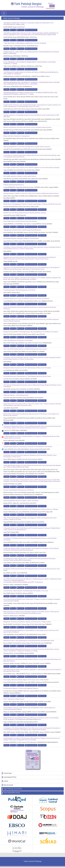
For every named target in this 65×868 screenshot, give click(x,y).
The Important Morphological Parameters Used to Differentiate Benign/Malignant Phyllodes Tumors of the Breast (32, 386)
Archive (6, 781)
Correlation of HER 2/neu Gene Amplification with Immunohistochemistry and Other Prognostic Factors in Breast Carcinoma (31, 320)
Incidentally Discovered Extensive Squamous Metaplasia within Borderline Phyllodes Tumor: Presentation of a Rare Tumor (30, 456)
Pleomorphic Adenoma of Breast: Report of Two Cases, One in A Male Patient (26, 680)
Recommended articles (31, 30)
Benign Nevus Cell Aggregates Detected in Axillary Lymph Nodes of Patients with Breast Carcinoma (32, 204)
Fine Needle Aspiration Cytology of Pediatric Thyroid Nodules (21, 239)
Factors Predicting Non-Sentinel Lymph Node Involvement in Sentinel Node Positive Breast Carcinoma (30, 308)
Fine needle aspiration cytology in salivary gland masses (20, 176)
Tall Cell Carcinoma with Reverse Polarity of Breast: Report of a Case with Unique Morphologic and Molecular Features (32, 660)
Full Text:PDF (20, 30)
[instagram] (3, 443)
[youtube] (3, 437)
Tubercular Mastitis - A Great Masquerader (16, 395)
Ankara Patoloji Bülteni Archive (12, 793)
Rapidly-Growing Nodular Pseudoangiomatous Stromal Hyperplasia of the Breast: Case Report (31, 332)
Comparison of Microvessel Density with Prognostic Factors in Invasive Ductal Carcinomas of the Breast (32, 570)
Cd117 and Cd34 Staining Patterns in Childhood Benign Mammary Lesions (25, 349)
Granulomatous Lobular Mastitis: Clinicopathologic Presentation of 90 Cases (26, 591)
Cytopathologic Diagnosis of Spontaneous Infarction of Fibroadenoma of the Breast (28, 447)
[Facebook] (3, 425)
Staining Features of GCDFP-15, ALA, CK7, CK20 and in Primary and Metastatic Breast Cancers (31, 193)
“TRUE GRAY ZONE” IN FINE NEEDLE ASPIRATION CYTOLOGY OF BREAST (25, 43)
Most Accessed (8, 785)
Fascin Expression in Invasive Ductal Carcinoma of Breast (20, 221)
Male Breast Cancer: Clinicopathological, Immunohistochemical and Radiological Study (29, 641)
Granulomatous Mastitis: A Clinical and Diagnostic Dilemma (21, 688)
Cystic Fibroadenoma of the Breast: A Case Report (18, 340)
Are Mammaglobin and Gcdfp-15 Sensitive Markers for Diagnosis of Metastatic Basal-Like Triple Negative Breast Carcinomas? (31, 437)
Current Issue (8, 773)
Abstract (7, 30)
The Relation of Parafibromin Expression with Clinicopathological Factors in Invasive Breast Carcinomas (30, 539)
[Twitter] (3, 431)
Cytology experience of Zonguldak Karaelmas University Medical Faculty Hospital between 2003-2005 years (32, 116)
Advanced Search (50, 8)
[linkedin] (3, 449)
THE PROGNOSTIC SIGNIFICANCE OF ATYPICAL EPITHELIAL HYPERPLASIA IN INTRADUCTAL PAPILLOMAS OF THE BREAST (31, 73)
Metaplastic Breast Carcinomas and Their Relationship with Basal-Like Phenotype (27, 368)
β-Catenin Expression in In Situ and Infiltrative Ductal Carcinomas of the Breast (26, 299)
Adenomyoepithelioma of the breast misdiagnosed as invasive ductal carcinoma (27, 147)
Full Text (13, 30)
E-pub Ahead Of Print (10, 777)
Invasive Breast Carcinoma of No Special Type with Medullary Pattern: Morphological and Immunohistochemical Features (29, 708)
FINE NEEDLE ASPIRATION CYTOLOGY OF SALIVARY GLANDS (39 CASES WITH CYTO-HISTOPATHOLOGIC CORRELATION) (29, 24)
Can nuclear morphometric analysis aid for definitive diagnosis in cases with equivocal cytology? (32, 168)
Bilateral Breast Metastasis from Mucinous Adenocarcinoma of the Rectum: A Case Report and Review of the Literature (31, 415)
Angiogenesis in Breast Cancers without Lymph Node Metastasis (22, 230)
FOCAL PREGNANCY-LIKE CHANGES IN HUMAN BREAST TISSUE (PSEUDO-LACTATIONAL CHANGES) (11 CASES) (30, 63)
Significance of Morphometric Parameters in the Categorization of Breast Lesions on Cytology (31, 509)
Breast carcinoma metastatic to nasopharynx (17, 136)
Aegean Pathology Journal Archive (13, 789)
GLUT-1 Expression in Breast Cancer (14, 699)
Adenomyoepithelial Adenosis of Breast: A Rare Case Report (21, 501)
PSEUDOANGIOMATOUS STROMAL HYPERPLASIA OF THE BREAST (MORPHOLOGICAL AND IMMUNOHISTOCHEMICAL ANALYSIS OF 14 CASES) (30, 93)
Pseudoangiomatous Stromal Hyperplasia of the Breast (19, 290)
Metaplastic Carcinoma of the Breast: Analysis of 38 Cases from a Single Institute (27, 622)
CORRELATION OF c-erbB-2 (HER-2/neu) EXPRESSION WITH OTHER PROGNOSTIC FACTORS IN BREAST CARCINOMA (31, 53)
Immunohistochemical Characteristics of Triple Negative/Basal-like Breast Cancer (27, 376)
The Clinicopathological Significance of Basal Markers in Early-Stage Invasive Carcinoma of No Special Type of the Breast (31, 631)
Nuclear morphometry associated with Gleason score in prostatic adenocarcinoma (27, 127)
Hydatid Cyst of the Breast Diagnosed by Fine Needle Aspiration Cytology (25, 213)
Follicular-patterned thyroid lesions (14, 185)
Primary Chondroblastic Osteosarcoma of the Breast (19, 490)
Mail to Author (42, 201)
